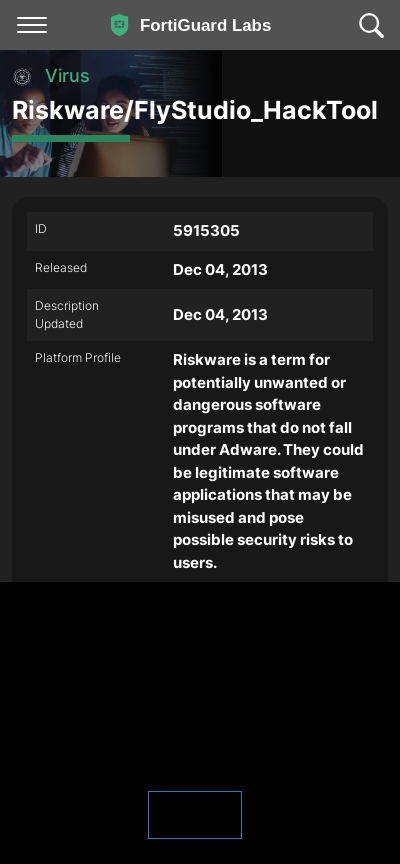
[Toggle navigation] (32, 25)
